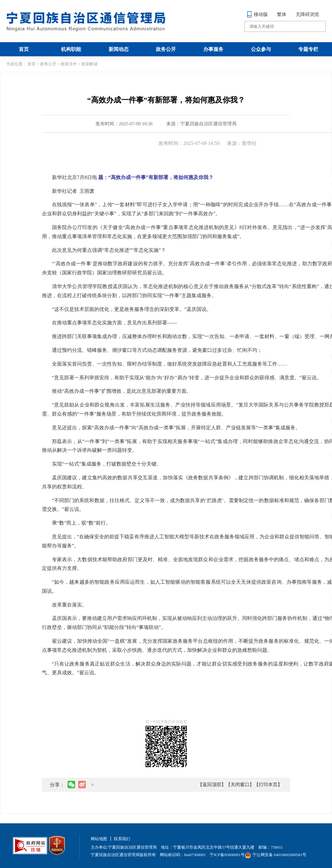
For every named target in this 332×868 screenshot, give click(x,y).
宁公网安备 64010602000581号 (276, 855)
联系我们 (122, 839)
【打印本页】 (268, 785)
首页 (24, 49)
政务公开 (166, 49)
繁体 (282, 14)
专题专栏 (308, 49)
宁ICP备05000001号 (227, 855)
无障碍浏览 (307, 14)
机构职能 (71, 49)
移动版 (257, 14)
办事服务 (213, 49)
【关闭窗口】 (240, 785)
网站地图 (99, 839)
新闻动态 (119, 49)
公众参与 (261, 49)
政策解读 (89, 64)
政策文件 (69, 64)
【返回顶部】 (212, 785)
